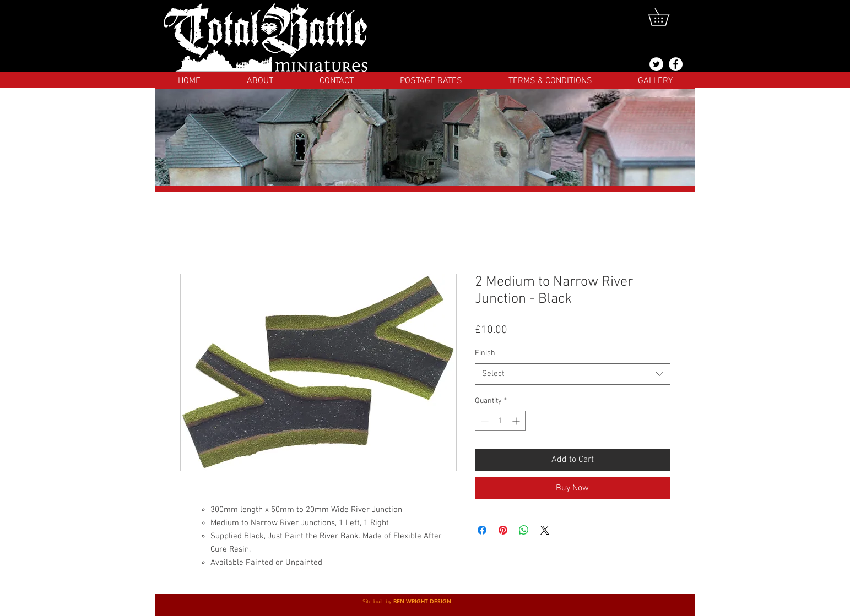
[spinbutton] (500, 421)
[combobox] (573, 374)
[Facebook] (676, 64)
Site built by (378, 601)
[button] (667, 17)
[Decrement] (483, 421)
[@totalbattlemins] (656, 64)
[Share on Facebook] (482, 530)
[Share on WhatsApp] (524, 530)
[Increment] (517, 421)
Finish (485, 353)
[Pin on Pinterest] (503, 530)
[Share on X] (545, 530)
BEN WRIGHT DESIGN (422, 601)
